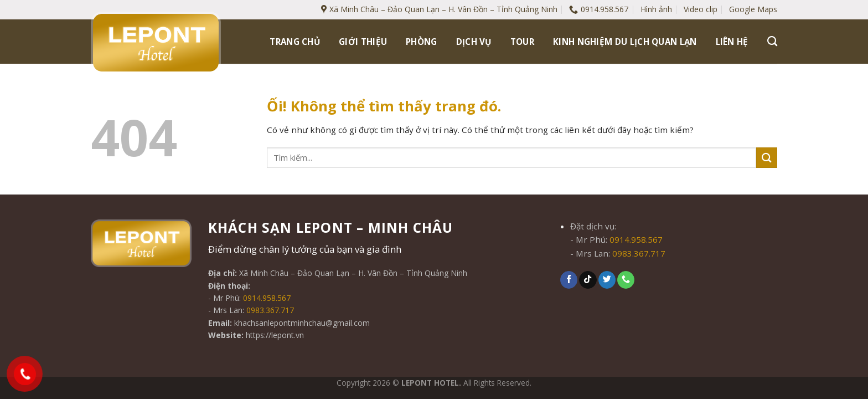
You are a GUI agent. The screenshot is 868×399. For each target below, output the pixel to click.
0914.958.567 (267, 298)
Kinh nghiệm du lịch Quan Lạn (625, 42)
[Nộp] (767, 158)
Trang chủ (295, 42)
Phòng (422, 42)
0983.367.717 (270, 310)
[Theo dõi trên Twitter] (607, 280)
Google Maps (753, 9)
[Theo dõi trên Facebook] (569, 280)
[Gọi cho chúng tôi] (626, 280)
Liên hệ (732, 42)
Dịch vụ (474, 42)
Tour (522, 42)
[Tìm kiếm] (772, 42)
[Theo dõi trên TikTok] (588, 280)
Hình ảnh (656, 9)
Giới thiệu (363, 42)
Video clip (701, 9)
